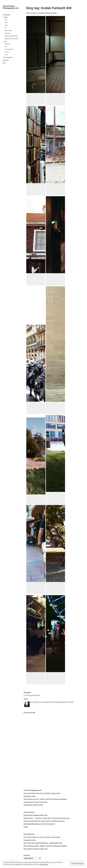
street (6, 20)
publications (7, 44)
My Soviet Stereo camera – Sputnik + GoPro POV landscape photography (45, 799)
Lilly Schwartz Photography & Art (11, 7)
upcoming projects (9, 49)
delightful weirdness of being (11, 39)
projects (6, 17)
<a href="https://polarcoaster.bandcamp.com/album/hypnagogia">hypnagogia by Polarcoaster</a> (35, 754)
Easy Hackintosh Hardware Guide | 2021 (36, 802)
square (6, 22)
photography (6, 15)
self (5, 28)
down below (7, 33)
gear (6, 46)
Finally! (26, 827)
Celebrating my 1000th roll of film (33, 805)
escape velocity (8, 30)
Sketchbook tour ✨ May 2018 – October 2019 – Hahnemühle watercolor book (47, 818)
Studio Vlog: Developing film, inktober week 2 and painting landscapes (44, 821)
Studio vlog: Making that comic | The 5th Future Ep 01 (39, 824)
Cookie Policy (44, 864)
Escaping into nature (30, 796)
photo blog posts (8, 57)
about (5, 41)
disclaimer (7, 52)
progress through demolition (11, 36)
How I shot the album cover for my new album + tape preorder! (42, 793)
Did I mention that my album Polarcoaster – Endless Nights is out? (43, 843)
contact (6, 55)
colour (6, 25)
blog (4, 63)
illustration (6, 60)
